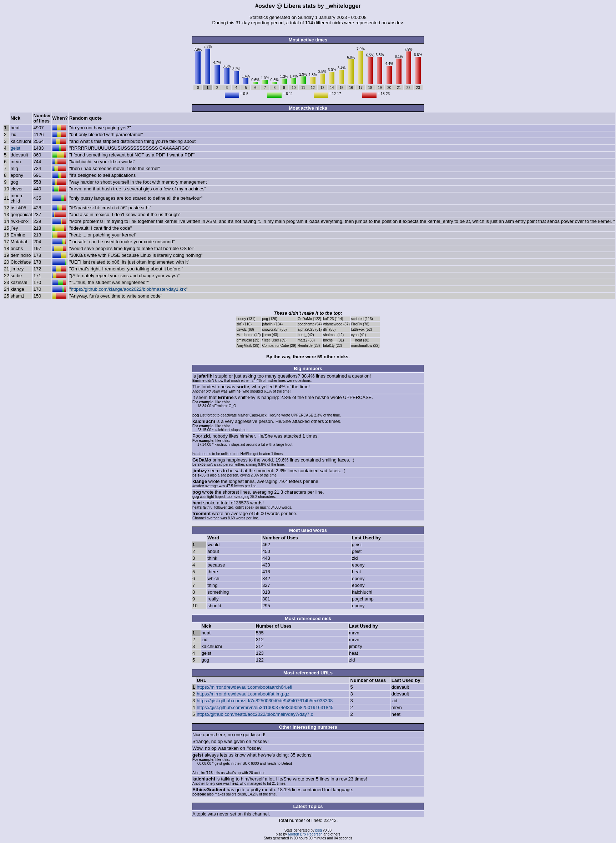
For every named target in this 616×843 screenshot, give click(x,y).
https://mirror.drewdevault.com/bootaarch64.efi (244, 687)
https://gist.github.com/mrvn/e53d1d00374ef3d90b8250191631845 (265, 707)
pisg (319, 830)
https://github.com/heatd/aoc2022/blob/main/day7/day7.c (255, 714)
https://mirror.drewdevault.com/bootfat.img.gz (243, 694)
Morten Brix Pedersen (305, 834)
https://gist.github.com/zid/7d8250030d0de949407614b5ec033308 (265, 701)
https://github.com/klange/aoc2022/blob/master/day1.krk (128, 289)
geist (15, 148)
